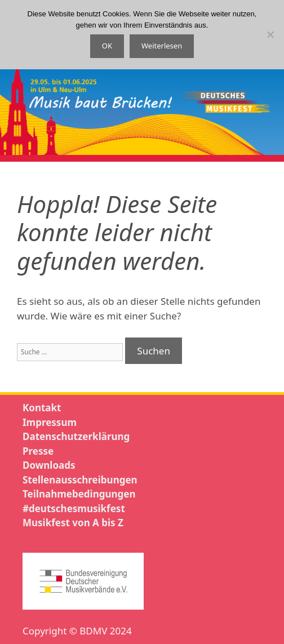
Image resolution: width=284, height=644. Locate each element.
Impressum (50, 422)
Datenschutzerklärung (76, 436)
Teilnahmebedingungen (79, 494)
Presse (38, 451)
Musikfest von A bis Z (73, 523)
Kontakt (42, 408)
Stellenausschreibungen (80, 480)
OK (107, 46)
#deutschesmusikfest (74, 508)
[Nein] (270, 34)
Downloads (49, 465)
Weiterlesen (162, 46)
